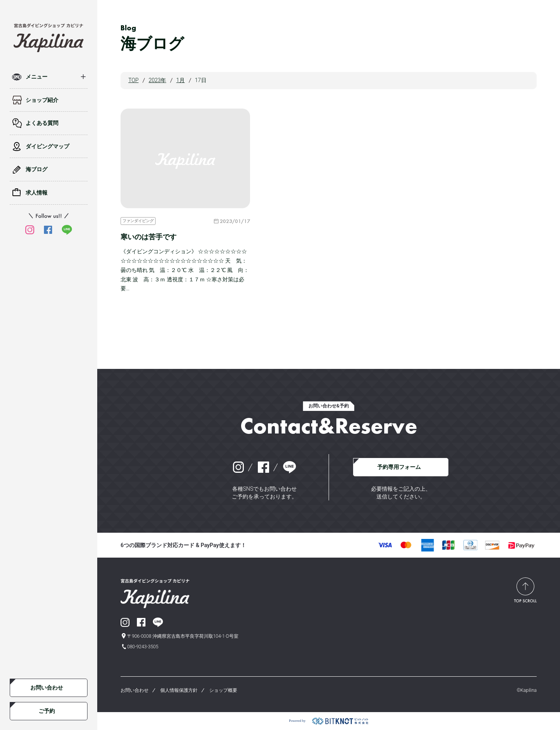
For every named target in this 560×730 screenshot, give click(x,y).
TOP (133, 80)
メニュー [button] (37, 77)
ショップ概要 (223, 690)
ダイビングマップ (47, 146)
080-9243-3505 (143, 647)
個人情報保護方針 (179, 690)
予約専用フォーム (399, 467)
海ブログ (37, 169)
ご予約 (47, 711)
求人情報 (37, 193)
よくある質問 (42, 123)
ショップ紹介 (42, 100)
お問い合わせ (47, 688)
